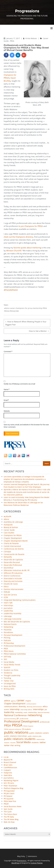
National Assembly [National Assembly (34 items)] (44, 713)
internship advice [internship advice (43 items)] (26, 710)
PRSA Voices (9, 651)
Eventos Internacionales (14, 589)
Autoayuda (8, 525)
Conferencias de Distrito (14, 549)
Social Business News (13, 806)
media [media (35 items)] (25, 713)
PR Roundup (9, 643)
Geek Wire (8, 775)
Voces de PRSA (10, 686)
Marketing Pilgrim (11, 780)
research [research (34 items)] (7, 743)
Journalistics (9, 778)
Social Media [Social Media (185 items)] (23, 742)
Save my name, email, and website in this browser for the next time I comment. (26, 426)
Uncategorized (10, 684)
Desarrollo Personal (12, 562)
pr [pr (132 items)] (18, 718)
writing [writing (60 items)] (17, 745)
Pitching (7, 638)
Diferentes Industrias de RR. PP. (17, 570)
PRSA (12, 41)
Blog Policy (21, 856)
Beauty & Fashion (11, 527)
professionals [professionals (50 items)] (45, 722)
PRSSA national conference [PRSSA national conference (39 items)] (13, 729)
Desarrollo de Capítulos (13, 560)
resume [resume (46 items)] (13, 743)
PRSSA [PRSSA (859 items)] (17, 725)
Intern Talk (8, 603)
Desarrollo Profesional (13, 565)
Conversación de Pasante (14, 554)
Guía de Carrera (10, 595)
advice (7, 308)
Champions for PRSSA (13, 535)
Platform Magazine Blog (13, 788)
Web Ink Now (9, 822)
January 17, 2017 (13, 38)
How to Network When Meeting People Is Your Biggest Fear (26, 323)
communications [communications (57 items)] (11, 707)
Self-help (7, 657)
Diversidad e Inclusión (13, 579)
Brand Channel (10, 762)
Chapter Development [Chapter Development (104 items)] (15, 704)
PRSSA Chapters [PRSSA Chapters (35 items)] (28, 726)
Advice (6, 519)
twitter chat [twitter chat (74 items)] (9, 745)
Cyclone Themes (37, 863)
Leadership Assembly (12, 614)
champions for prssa (24, 308)
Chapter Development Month (16, 541)
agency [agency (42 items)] (13, 701)
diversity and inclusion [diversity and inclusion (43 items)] (34, 707)
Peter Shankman (10, 786)
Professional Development (14, 646)
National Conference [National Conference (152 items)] (15, 715)
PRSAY (6, 804)
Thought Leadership (12, 676)
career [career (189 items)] (21, 700)
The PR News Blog (11, 819)
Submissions (32, 856)
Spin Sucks (8, 809)
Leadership (8, 611)
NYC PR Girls (9, 783)
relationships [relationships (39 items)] (41, 739)
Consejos (7, 552)
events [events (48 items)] (7, 710)
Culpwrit (7, 770)
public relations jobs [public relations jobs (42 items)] (35, 736)
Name (7, 389)
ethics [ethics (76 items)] (45, 706)
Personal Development (13, 635)
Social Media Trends (12, 665)
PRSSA (7, 311)
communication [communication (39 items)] (31, 704)
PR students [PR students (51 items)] (26, 729)
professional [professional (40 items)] (24, 719)
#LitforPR (7, 517)
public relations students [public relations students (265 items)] (20, 739)
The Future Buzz (10, 814)
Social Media (9, 662)
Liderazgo (8, 616)
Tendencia (8, 673)
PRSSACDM (14, 311)
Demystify (8, 557)
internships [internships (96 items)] (38, 709)
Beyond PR (8, 760)
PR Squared (8, 799)
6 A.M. (6, 757)
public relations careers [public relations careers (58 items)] (39, 733)
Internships (8, 606)
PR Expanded (9, 791)
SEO (5, 659)
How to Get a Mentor (38, 331)
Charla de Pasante (11, 544)
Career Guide (9, 530)
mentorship (38, 308)
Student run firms (11, 670)
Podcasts (7, 640)
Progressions (22, 861)
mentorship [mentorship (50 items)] (32, 712)
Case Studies (9, 533)
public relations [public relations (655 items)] (16, 732)
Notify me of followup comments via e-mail (19, 384)
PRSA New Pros (10, 801)
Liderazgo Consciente (12, 619)
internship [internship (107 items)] (15, 709)
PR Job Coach (9, 793)
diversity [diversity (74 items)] (22, 706)
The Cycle (8, 812)
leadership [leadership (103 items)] (9, 712)
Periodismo (8, 632)
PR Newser (8, 796)
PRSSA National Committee (15, 654)
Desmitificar (9, 568)
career (12, 308)
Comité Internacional (12, 546)
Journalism (8, 608)
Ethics (6, 587)
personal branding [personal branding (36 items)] (10, 719)
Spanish (7, 667)
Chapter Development (13, 538)
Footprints (8, 773)
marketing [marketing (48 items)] (19, 712)
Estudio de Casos (11, 584)
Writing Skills (9, 689)
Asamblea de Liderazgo (13, 522)
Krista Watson (31, 38)
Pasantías (8, 630)
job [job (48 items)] (46, 710)
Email (6, 400)
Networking (8, 627)
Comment (8, 351)
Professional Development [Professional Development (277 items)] (22, 722)
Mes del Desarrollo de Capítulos (17, 622)
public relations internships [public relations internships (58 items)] (15, 736)
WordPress (15, 863)
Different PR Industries (13, 573)
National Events (10, 624)
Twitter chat (9, 681)
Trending (7, 678)
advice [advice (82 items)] (7, 701)
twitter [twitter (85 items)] (43, 742)
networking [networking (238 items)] (35, 715)
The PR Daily (9, 817)
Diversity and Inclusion (13, 581)
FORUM (7, 592)
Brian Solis (8, 765)
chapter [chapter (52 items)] (28, 701)
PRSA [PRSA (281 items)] (8, 726)
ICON (6, 597)
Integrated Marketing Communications (20, 600)
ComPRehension (10, 767)
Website (7, 411)
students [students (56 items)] (35, 742)
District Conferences (12, 576)
